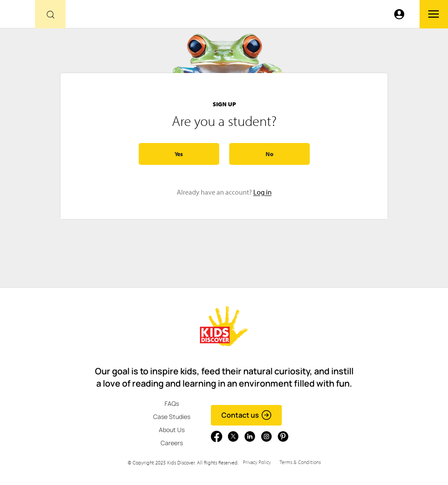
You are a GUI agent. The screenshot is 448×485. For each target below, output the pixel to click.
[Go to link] (17, 16)
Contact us (247, 415)
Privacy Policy (257, 462)
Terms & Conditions (300, 462)
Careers (172, 443)
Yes (179, 154)
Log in (262, 192)
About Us (172, 430)
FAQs (172, 403)
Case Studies (172, 417)
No (269, 154)
